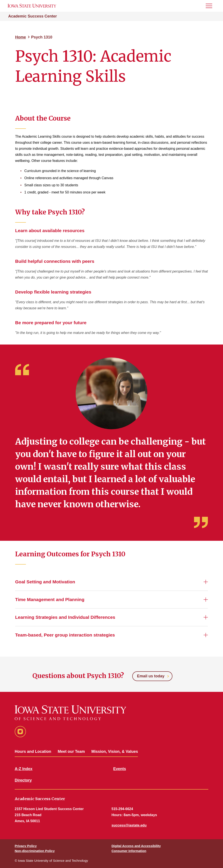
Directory (23, 780)
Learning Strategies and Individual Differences (65, 617)
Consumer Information (129, 851)
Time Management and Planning (50, 599)
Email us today (151, 676)
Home (21, 37)
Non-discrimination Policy (35, 851)
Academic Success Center (33, 16)
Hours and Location (33, 752)
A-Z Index (24, 769)
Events (120, 769)
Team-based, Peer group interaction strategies (65, 635)
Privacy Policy (26, 846)
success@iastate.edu (129, 825)
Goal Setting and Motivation (45, 582)
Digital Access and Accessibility (136, 846)
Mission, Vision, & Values (115, 752)
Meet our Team (71, 752)
